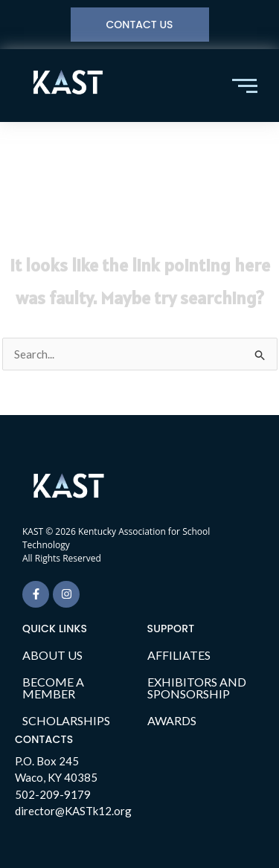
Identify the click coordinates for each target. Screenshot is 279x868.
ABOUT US (52, 655)
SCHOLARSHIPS (66, 720)
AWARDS (172, 720)
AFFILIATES (179, 655)
